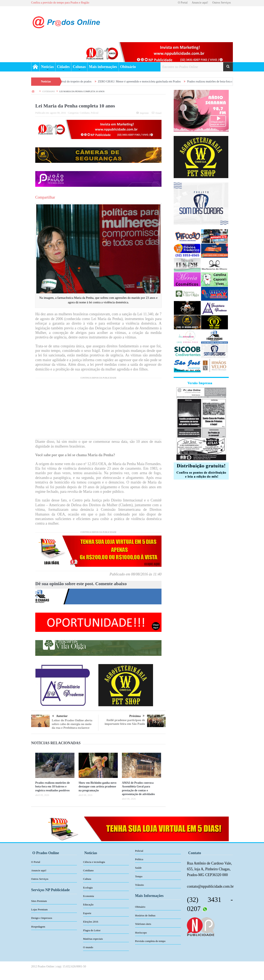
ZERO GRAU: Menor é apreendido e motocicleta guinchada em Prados (145, 82)
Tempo (139, 876)
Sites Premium (39, 901)
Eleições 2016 (91, 922)
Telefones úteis (143, 924)
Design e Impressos (42, 918)
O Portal (183, 3)
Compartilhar (45, 197)
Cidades (63, 67)
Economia (89, 896)
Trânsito (140, 885)
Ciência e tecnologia (94, 862)
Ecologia (88, 888)
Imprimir (143, 113)
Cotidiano (85, 113)
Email (157, 113)
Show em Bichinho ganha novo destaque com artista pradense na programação (98, 787)
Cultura (87, 879)
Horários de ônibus (145, 915)
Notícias (47, 67)
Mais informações (103, 67)
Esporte (87, 913)
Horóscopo (141, 933)
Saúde (138, 868)
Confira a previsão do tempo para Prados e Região (60, 3)
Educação (88, 904)
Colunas (79, 67)
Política (139, 859)
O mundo (88, 947)
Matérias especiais (93, 939)
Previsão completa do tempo (150, 941)
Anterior (60, 716)
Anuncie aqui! (200, 3)
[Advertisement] (98, 410)
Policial (95, 113)
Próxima (137, 716)
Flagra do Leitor (92, 930)
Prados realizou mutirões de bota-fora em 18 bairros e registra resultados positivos (52, 787)
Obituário (128, 67)
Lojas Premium (39, 909)
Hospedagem (38, 927)
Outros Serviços (222, 3)
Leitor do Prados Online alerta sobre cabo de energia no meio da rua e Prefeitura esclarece (72, 724)
